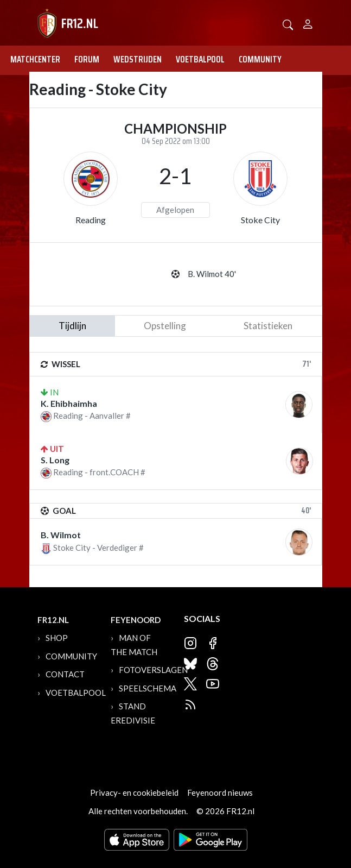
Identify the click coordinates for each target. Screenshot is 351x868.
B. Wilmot (61, 535)
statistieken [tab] (268, 326)
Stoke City (260, 220)
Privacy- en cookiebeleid (134, 792)
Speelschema (148, 688)
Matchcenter (35, 59)
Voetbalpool (200, 59)
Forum (87, 59)
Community (260, 59)
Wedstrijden (138, 59)
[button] (288, 24)
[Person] (308, 23)
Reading (91, 220)
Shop (57, 638)
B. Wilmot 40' (212, 274)
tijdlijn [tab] (72, 326)
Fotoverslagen (153, 670)
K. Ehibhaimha (69, 403)
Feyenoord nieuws (220, 792)
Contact (65, 674)
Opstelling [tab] (165, 326)
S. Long (55, 460)
